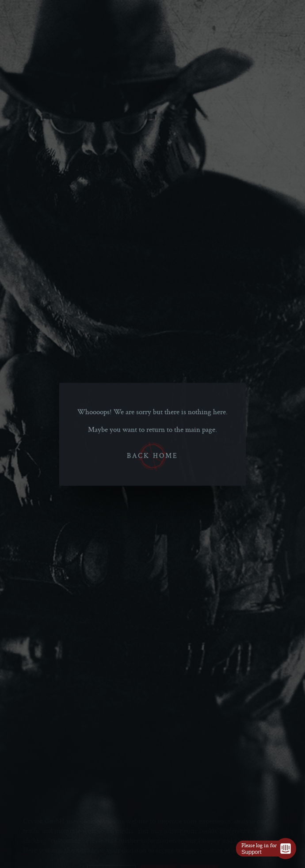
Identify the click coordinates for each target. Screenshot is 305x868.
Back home (152, 456)
